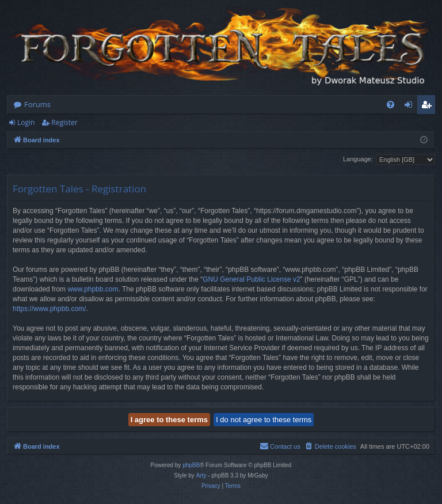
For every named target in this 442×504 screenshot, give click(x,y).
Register (64, 122)
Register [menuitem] (429, 107)
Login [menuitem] (411, 107)
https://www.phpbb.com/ (49, 309)
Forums (37, 104)
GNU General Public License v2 (251, 279)
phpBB (191, 465)
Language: (358, 159)
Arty (201, 475)
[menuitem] (390, 105)
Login (26, 122)
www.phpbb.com (93, 289)
